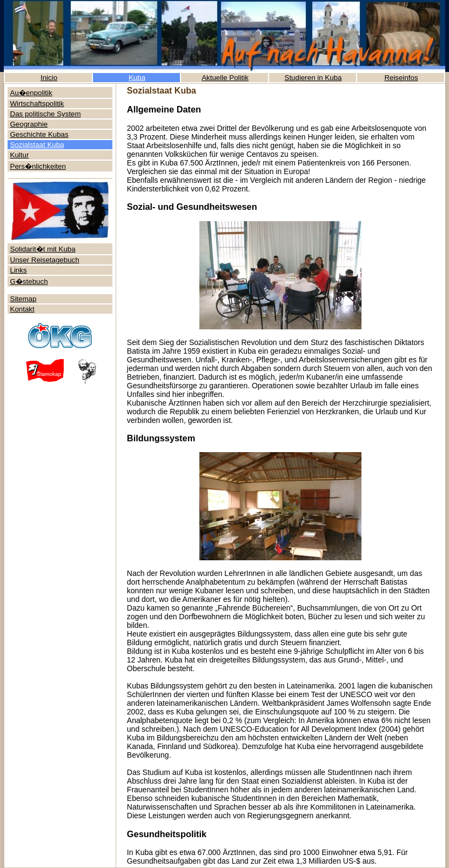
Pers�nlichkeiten (38, 166)
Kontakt (22, 309)
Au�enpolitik (31, 93)
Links (19, 270)
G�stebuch (29, 281)
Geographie (29, 124)
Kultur (20, 155)
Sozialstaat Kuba (37, 145)
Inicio (49, 78)
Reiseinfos (401, 78)
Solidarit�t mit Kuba (43, 249)
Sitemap (24, 299)
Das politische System (46, 114)
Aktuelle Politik (225, 78)
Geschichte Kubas (39, 134)
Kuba (137, 78)
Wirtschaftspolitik (37, 104)
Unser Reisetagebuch (45, 260)
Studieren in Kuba (313, 78)
